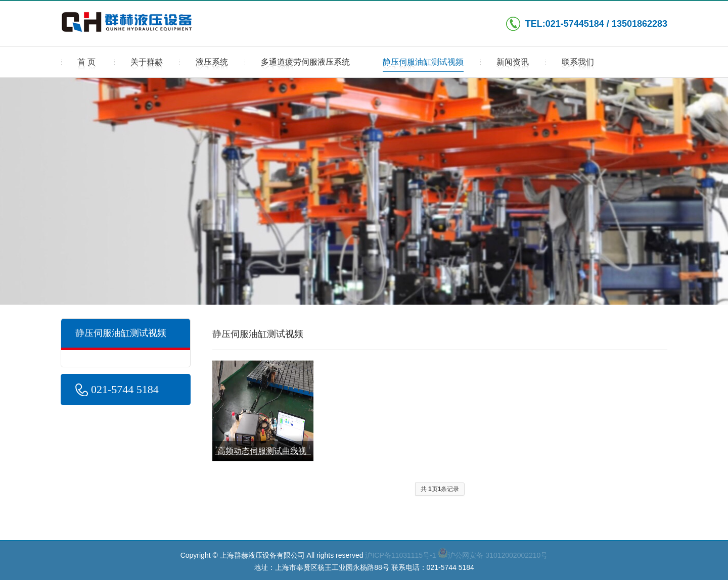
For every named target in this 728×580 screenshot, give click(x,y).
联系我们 (578, 65)
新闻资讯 (513, 65)
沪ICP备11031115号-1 (400, 555)
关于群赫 (147, 65)
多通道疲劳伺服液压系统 (305, 65)
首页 (87, 65)
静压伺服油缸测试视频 (423, 65)
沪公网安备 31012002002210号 (493, 555)
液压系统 (212, 65)
